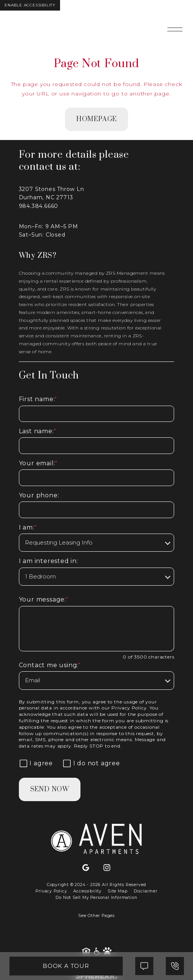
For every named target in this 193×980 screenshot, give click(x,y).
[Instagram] (107, 868)
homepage (96, 119)
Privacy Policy (129, 708)
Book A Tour (66, 966)
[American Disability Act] (98, 952)
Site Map (117, 891)
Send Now (50, 789)
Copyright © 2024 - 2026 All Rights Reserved (96, 885)
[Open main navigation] (175, 29)
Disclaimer (146, 891)
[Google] (86, 868)
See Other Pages (96, 916)
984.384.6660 (39, 206)
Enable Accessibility (30, 5)
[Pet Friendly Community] (107, 952)
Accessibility (87, 891)
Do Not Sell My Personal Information (96, 898)
